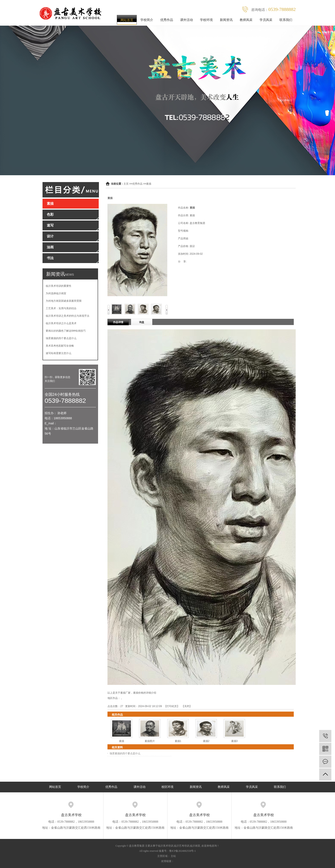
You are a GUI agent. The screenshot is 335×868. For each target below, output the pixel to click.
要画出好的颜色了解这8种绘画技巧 (66, 331)
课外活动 (187, 20)
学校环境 (206, 20)
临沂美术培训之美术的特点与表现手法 (68, 316)
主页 (126, 184)
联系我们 (286, 20)
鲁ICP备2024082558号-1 (183, 851)
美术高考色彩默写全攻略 (60, 346)
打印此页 (172, 706)
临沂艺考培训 (182, 846)
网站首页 (127, 20)
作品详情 (118, 322)
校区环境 (167, 787)
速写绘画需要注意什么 (59, 353)
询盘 (142, 322)
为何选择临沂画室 (56, 293)
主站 (173, 856)
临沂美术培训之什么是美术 (61, 323)
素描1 (178, 741)
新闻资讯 (226, 20)
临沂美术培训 (166, 846)
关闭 (187, 706)
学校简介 (147, 20)
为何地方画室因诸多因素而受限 (64, 301)
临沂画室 (195, 846)
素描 (149, 184)
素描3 (234, 741)
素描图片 (150, 741)
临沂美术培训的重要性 (59, 286)
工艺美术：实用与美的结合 (61, 308)
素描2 (206, 741)
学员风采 (266, 20)
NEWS (69, 275)
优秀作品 (167, 20)
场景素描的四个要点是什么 (61, 338)
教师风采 (246, 20)
